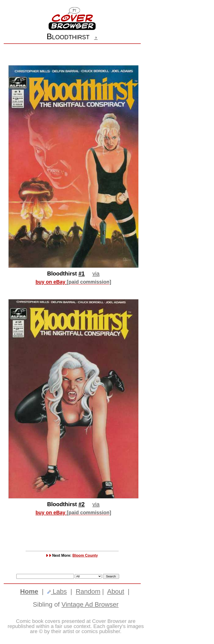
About (116, 591)
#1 (82, 273)
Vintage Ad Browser (90, 604)
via (96, 273)
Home (29, 591)
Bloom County (85, 555)
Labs (57, 591)
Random (88, 591)
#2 (82, 504)
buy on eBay (73, 282)
